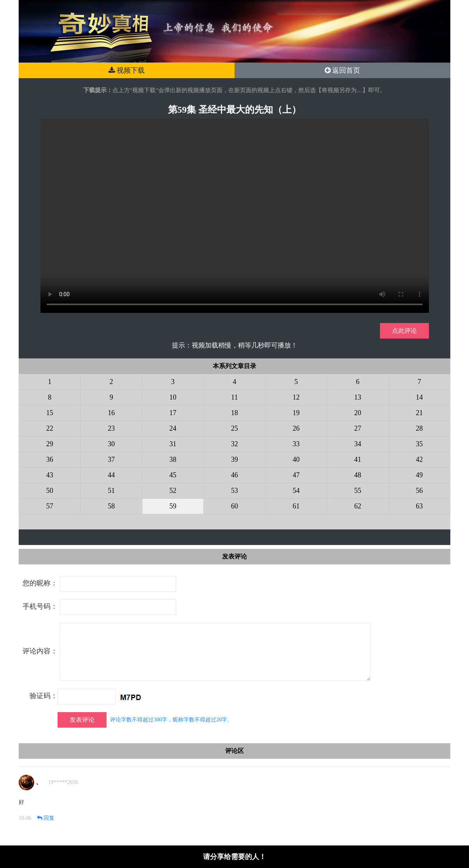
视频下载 (127, 70)
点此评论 (404, 331)
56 (419, 491)
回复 (46, 818)
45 (173, 475)
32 (234, 444)
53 (234, 491)
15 (50, 413)
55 (358, 491)
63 (419, 506)
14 (419, 397)
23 (111, 428)
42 (419, 459)
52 (173, 491)
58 (111, 506)
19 (296, 413)
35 (419, 444)
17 (173, 413)
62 (358, 506)
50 (50, 491)
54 (296, 491)
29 (50, 444)
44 (111, 475)
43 (50, 475)
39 (234, 459)
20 (358, 413)
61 (296, 506)
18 (234, 413)
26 (296, 428)
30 (111, 444)
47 (296, 475)
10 (173, 397)
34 (358, 444)
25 (234, 428)
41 (358, 459)
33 (296, 444)
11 (234, 397)
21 (419, 413)
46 (234, 475)
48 (358, 475)
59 (173, 506)
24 (173, 428)
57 (50, 506)
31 (173, 444)
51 (111, 491)
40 (296, 459)
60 (234, 506)
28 (419, 428)
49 (419, 475)
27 (358, 428)
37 (111, 459)
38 (173, 459)
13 (358, 397)
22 (50, 428)
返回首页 (343, 70)
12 (296, 397)
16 (111, 413)
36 (50, 459)
